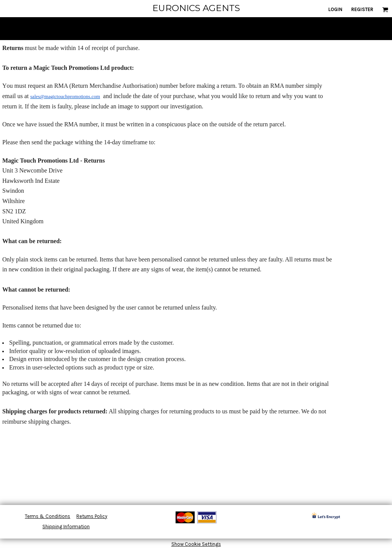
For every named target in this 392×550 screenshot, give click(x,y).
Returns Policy (92, 516)
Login (335, 9)
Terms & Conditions (48, 516)
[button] (385, 10)
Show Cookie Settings (196, 544)
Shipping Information (66, 527)
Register (362, 9)
